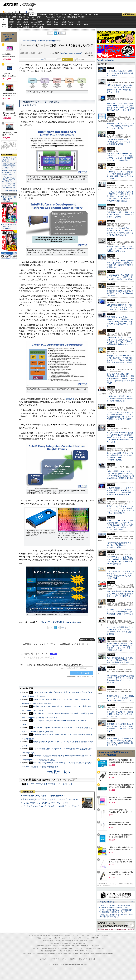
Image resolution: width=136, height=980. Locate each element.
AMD (19, 22)
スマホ (80, 14)
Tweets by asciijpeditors (105, 60)
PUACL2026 (82, 17)
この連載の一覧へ (57, 772)
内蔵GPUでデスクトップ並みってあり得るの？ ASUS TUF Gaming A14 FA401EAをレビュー (120, 249)
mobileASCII (75, 951)
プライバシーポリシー (60, 959)
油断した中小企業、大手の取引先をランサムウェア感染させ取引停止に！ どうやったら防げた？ (120, 594)
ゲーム (96, 15)
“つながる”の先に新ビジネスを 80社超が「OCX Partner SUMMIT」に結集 (120, 545)
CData (56, 24)
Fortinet (71, 24)
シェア (43, 59)
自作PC (64, 14)
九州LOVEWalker (85, 953)
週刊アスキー (41, 17)
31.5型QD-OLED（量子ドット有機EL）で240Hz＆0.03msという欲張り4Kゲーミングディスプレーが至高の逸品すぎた (120, 647)
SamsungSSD (40, 22)
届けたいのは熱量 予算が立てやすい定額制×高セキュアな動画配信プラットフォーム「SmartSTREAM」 (120, 457)
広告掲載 (92, 959)
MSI (49, 20)
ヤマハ (79, 24)
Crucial (56, 22)
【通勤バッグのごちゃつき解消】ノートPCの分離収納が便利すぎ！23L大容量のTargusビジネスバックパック (120, 175)
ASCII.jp (11, 5)
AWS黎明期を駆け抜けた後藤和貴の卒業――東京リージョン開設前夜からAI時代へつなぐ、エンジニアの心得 (120, 679)
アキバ (74, 14)
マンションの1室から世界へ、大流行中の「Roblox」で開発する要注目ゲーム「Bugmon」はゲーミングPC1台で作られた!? (120, 232)
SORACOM (60, 946)
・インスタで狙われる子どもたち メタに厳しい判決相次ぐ (9, 186)
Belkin (78, 22)
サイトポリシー (45, 959)
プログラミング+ (61, 17)
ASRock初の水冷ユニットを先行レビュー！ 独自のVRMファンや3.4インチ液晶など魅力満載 (120, 660)
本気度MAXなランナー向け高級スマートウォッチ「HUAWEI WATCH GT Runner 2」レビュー (120, 698)
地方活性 (74, 17)
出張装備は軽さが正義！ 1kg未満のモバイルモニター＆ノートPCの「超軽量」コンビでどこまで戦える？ (120, 727)
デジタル (28, 5)
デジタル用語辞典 (65, 951)
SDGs (69, 17)
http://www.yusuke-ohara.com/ (71, 53)
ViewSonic (71, 22)
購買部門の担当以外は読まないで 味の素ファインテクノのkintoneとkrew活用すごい (121, 293)
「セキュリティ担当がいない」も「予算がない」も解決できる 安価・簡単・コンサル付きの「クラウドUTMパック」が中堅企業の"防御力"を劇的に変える (120, 196)
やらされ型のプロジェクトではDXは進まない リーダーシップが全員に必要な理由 (120, 142)
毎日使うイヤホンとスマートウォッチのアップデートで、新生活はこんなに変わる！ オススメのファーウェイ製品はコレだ (120, 509)
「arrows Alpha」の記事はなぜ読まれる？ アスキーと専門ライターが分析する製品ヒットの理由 (120, 277)
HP (64, 20)
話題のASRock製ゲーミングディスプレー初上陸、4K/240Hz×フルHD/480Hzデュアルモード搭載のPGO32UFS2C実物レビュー (120, 491)
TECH (25, 14)
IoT (12, 14)
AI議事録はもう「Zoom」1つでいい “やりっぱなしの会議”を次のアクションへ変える (120, 126)
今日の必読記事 (45, 951)
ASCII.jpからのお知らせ (106, 902)
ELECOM (11, 22)
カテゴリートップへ (87, 640)
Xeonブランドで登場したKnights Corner (61, 622)
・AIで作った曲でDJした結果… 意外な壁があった (9, 159)
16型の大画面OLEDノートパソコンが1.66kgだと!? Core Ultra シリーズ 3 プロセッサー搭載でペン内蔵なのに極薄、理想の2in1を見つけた (120, 476)
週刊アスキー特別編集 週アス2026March (9, 227)
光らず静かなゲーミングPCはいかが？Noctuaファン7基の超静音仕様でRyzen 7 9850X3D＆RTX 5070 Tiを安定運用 (120, 560)
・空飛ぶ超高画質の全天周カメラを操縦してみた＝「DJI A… (9, 166)
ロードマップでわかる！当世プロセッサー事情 (39, 41)
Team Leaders (69, 948)
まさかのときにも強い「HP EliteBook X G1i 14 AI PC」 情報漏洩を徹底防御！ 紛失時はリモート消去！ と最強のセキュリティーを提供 (120, 378)
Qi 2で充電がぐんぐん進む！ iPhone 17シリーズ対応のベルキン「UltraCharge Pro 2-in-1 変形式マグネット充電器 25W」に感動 (120, 322)
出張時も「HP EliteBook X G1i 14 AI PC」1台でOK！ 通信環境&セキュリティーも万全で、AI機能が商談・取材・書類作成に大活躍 (120, 359)
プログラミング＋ (80, 948)
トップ (3, 14)
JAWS (11, 24)
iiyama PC (65, 938)
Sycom (34, 20)
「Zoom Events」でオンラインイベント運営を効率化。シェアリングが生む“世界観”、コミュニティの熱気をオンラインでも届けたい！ (120, 417)
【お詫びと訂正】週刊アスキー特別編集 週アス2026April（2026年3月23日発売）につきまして (116, 906)
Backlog (64, 24)
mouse (19, 20)
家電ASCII (22, 17)
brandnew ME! (41, 27)
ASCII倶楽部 (129, 15)
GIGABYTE (34, 22)
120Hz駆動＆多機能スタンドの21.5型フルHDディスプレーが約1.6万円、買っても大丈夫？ (120, 307)
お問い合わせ (82, 959)
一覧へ (131, 902)
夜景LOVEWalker (73, 953)
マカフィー (12, 27)
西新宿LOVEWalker (62, 953)
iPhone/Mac (42, 14)
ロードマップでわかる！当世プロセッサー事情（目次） (50, 784)
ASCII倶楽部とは (11, 191)
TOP (29, 935)
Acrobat (19, 24)
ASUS (56, 20)
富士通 (12, 20)
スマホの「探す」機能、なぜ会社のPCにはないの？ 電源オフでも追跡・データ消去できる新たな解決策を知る (120, 264)
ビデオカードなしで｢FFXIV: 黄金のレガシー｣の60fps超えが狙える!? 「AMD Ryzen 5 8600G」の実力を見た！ (120, 742)
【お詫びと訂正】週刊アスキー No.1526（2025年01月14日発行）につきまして (116, 916)
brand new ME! (81, 943)
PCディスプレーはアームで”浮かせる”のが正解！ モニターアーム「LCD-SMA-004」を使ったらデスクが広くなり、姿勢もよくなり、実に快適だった (120, 525)
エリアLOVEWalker (38, 953)
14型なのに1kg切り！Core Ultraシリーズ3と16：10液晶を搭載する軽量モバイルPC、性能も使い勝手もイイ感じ (120, 88)
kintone (26, 24)
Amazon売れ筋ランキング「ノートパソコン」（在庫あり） (8, 37)
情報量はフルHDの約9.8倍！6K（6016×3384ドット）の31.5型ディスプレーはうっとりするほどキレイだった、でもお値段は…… (120, 157)
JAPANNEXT (26, 27)
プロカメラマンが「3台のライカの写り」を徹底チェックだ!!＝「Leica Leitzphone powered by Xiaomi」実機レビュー (73, 806)
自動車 (51, 14)
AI (8, 14)
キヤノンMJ (19, 27)
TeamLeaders (51, 17)
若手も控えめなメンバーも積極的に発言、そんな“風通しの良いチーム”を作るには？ (120, 714)
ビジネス (18, 14)
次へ (63, 33)
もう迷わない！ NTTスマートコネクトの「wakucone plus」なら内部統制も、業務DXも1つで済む (120, 612)
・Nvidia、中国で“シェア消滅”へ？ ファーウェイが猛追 (9, 172)
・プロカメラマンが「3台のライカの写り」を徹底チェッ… (9, 179)
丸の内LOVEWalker (96, 953)
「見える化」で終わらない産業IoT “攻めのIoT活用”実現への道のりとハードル (120, 73)
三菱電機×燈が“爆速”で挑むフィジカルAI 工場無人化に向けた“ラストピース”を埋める (120, 215)
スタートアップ (88, 15)
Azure (34, 24)
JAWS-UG (52, 941)
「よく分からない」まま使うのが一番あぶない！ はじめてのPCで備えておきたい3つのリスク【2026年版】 (120, 575)
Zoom (86, 24)
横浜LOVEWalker (50, 953)
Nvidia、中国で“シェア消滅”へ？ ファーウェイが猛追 (46, 803)
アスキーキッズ (5, 17)
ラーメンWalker (27, 953)
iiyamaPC (26, 20)
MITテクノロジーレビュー (87, 951)
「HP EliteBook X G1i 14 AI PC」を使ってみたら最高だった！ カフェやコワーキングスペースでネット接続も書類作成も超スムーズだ (120, 341)
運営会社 (73, 959)
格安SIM (14, 17)
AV (70, 14)
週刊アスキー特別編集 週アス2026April (9, 199)
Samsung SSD (41, 946)
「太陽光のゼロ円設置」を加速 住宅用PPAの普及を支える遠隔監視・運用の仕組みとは (120, 399)
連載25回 (70, 399)
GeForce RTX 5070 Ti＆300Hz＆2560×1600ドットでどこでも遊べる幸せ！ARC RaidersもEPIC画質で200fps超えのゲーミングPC (120, 107)
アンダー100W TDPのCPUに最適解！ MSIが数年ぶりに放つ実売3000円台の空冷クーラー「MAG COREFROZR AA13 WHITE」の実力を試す (120, 437)
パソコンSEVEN (41, 19)
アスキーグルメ (31, 17)
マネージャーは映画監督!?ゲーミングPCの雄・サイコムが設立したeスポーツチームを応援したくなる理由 (120, 631)
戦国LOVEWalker (108, 953)
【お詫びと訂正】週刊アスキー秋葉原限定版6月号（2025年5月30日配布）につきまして (116, 911)
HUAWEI (64, 22)
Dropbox (49, 24)
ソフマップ (34, 27)
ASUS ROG (26, 22)
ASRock (49, 22)
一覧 (59, 60)
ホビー (58, 14)
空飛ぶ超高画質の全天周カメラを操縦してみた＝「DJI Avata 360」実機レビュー (58, 799)
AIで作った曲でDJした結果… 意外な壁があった (44, 796)
